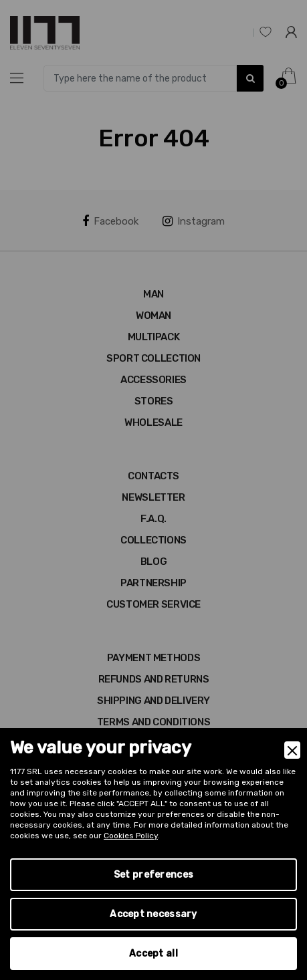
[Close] (292, 750)
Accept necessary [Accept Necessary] (153, 914)
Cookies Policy (131, 836)
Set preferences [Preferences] (153, 875)
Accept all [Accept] (153, 954)
